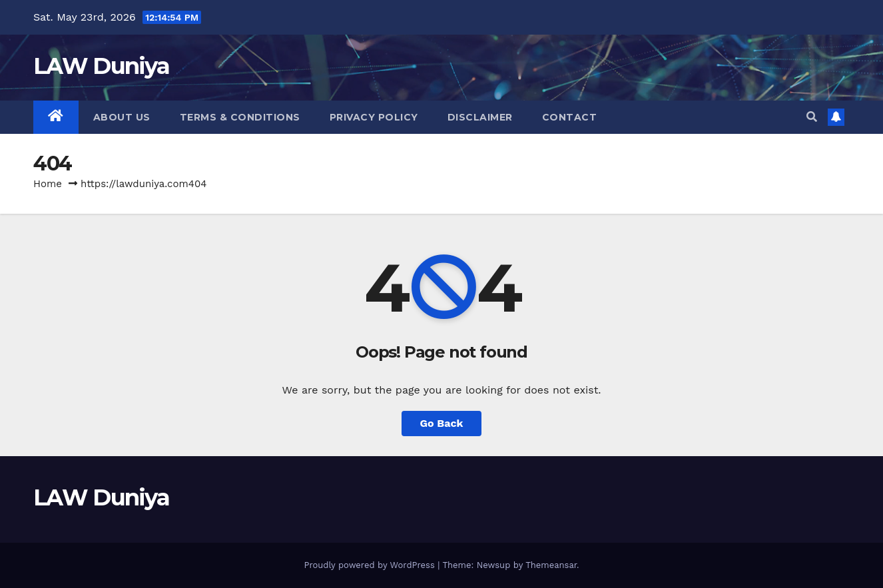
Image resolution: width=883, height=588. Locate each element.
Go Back (442, 423)
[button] (812, 117)
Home (48, 184)
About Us (122, 117)
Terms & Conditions (240, 117)
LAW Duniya (101, 66)
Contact (570, 117)
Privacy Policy (374, 117)
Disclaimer (480, 117)
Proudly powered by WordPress (371, 565)
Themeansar (551, 565)
